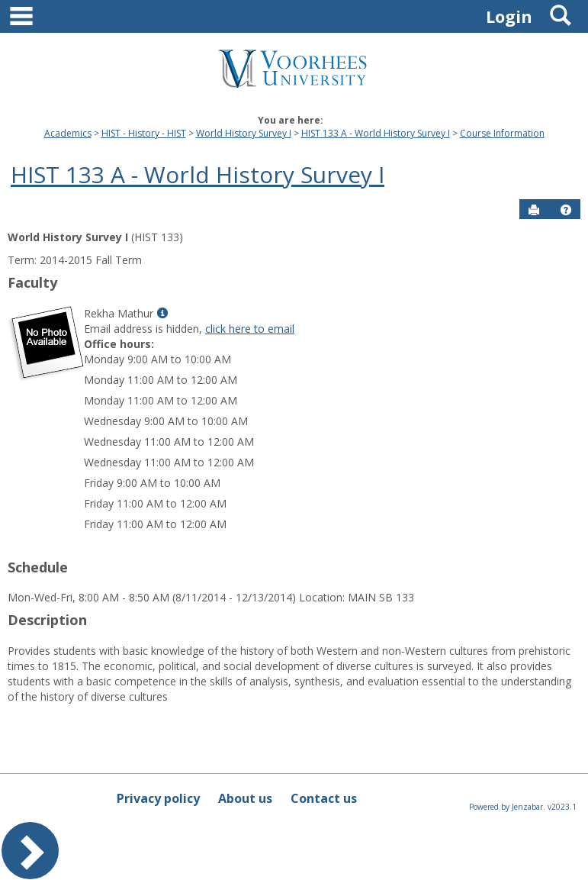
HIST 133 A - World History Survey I (376, 133)
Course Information (502, 133)
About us (245, 798)
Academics (68, 133)
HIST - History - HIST (144, 133)
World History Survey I (244, 133)
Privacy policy (158, 798)
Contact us (324, 798)
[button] (566, 210)
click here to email (250, 329)
